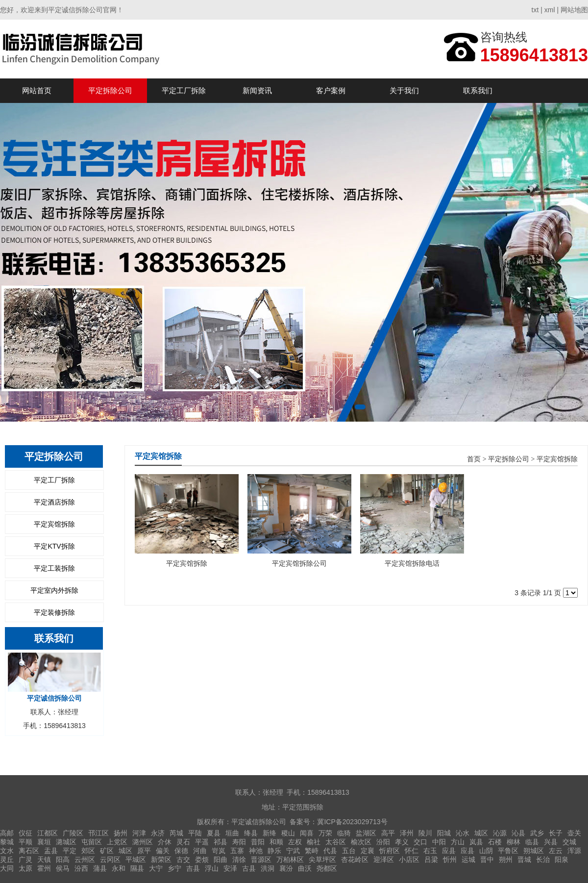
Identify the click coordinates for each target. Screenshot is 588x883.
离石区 (29, 851)
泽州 (407, 833)
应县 (449, 851)
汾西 (81, 868)
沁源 (500, 833)
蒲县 (100, 868)
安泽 (230, 868)
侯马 (63, 868)
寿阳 (239, 842)
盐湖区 (366, 833)
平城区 (136, 859)
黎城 (7, 842)
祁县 (220, 842)
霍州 (44, 868)
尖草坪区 (322, 859)
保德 (181, 851)
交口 (420, 842)
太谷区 (336, 842)
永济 (158, 833)
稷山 (288, 833)
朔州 (506, 859)
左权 (295, 842)
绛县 (251, 833)
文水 (7, 851)
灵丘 (7, 859)
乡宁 (174, 868)
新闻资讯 (257, 90)
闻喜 (307, 833)
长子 (556, 833)
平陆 (195, 833)
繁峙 (312, 851)
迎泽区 (384, 859)
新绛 (269, 833)
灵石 (183, 842)
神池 (256, 851)
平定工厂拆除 (184, 90)
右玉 (430, 851)
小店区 (409, 859)
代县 (330, 851)
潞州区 (143, 842)
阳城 (444, 833)
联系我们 (478, 90)
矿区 (107, 851)
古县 (249, 868)
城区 (481, 833)
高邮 (7, 833)
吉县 (193, 868)
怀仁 (412, 851)
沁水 (463, 833)
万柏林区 (290, 859)
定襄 (367, 851)
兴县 (551, 842)
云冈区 (110, 859)
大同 (7, 868)
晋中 (487, 859)
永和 (119, 868)
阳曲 (220, 859)
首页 (474, 459)
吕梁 (431, 859)
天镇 (44, 859)
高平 (388, 833)
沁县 (518, 833)
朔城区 (534, 851)
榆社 (314, 842)
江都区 (48, 833)
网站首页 (37, 90)
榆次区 (361, 842)
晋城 (524, 859)
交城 (569, 842)
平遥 (202, 842)
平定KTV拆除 (54, 546)
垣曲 (232, 833)
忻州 (450, 859)
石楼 (495, 842)
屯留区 (92, 842)
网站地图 (574, 10)
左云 (556, 851)
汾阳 (383, 842)
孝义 (402, 842)
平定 (70, 851)
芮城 (176, 833)
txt (535, 10)
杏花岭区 (355, 859)
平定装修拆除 (54, 612)
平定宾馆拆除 (54, 524)
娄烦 (202, 859)
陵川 (425, 833)
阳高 (63, 859)
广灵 (25, 859)
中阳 (439, 842)
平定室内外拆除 (54, 590)
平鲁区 (508, 851)
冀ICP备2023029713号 (352, 822)
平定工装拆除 (54, 568)
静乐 (274, 851)
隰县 (137, 868)
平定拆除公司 (110, 90)
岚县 (476, 842)
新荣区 (161, 859)
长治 (543, 859)
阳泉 (562, 859)
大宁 (156, 868)
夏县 (214, 833)
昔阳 (258, 842)
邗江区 (98, 833)
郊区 (88, 851)
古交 (183, 859)
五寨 (237, 851)
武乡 (537, 833)
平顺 (25, 842)
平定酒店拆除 (54, 502)
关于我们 (404, 90)
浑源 (574, 851)
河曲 (200, 851)
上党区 (117, 842)
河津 (139, 833)
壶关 (574, 833)
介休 (165, 842)
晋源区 (261, 859)
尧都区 (327, 868)
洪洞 (268, 868)
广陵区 (73, 833)
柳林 (514, 842)
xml (550, 10)
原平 (144, 851)
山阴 (486, 851)
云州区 (85, 859)
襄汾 (286, 868)
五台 (349, 851)
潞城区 (66, 842)
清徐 (239, 859)
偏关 (163, 851)
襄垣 (44, 842)
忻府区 (390, 851)
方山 (458, 842)
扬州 (121, 833)
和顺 (276, 842)
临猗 (344, 833)
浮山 (212, 868)
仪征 (25, 833)
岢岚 (219, 851)
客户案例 (331, 90)
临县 (532, 842)
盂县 (51, 851)
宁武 (293, 851)
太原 (25, 868)
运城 (468, 859)
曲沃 (305, 868)
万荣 (325, 833)
